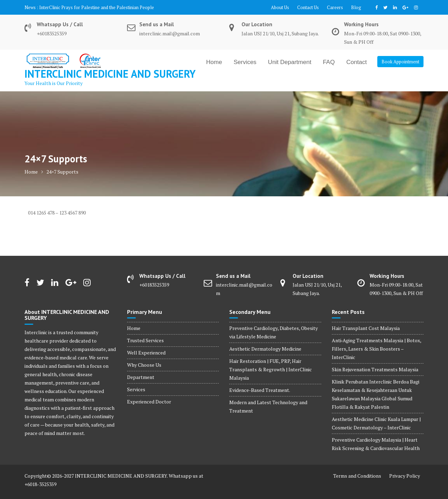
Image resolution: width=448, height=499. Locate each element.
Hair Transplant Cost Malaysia (366, 328)
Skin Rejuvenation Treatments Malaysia (375, 369)
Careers (335, 7)
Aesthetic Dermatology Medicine (265, 349)
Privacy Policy (405, 476)
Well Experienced (146, 353)
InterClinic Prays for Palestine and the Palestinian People (97, 7)
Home (214, 62)
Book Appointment (400, 62)
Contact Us (308, 7)
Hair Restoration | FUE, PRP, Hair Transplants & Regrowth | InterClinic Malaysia (271, 369)
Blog (356, 7)
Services (245, 62)
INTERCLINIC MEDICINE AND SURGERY (110, 74)
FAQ (329, 62)
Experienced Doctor (149, 402)
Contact (356, 62)
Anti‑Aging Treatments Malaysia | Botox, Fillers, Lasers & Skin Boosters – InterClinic (377, 349)
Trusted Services (145, 340)
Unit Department (290, 62)
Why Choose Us (144, 365)
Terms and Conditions (357, 476)
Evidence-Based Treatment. (260, 390)
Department (141, 377)
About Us (280, 7)
